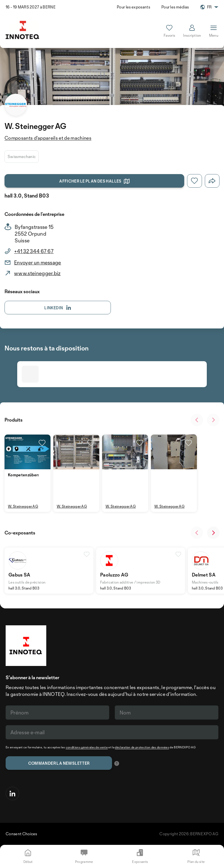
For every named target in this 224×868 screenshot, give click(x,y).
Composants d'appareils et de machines (48, 138)
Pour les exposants (133, 7)
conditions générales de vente (87, 747)
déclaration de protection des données (142, 747)
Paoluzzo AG (114, 575)
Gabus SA (19, 575)
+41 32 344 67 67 (34, 251)
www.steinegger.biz (37, 273)
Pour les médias (175, 7)
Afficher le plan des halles (94, 181)
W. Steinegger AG (23, 506)
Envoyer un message (38, 262)
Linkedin (58, 308)
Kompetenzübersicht (27, 475)
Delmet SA (204, 575)
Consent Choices (21, 834)
